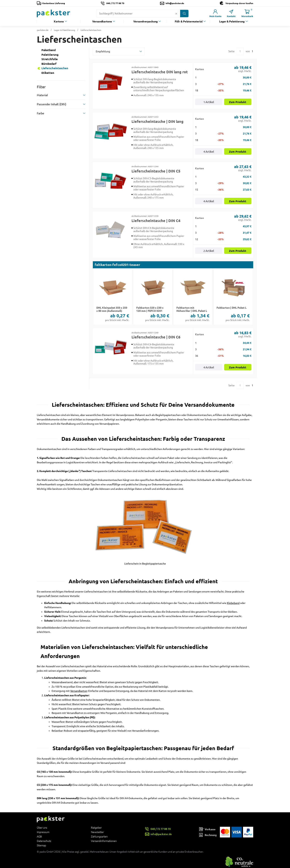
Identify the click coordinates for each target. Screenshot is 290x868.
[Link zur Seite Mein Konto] (215, 13)
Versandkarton (79, 691)
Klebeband (233, 603)
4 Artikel (209, 152)
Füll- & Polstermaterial (189, 21)
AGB (39, 837)
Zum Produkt (238, 102)
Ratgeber (96, 828)
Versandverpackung (145, 21)
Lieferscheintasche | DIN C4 (156, 221)
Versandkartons (102, 21)
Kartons (59, 21)
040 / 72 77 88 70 (115, 3)
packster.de (43, 30)
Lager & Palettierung (232, 21)
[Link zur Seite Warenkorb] (247, 13)
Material (42, 95)
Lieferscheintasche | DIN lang (157, 122)
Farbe (41, 113)
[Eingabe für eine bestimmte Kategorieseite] (240, 51)
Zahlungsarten (99, 837)
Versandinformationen (104, 841)
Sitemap (41, 845)
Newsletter (97, 832)
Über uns (42, 828)
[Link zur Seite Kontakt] (231, 13)
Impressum (43, 832)
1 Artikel (209, 102)
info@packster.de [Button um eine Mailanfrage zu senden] (175, 3)
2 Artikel (209, 251)
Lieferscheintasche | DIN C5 (156, 171)
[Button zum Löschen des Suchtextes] (176, 14)
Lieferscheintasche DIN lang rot (160, 72)
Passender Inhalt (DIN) (52, 104)
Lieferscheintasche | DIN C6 (156, 337)
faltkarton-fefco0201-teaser (117, 265)
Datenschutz (44, 841)
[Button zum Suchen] (184, 14)
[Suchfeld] (135, 14)
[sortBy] (119, 51)
